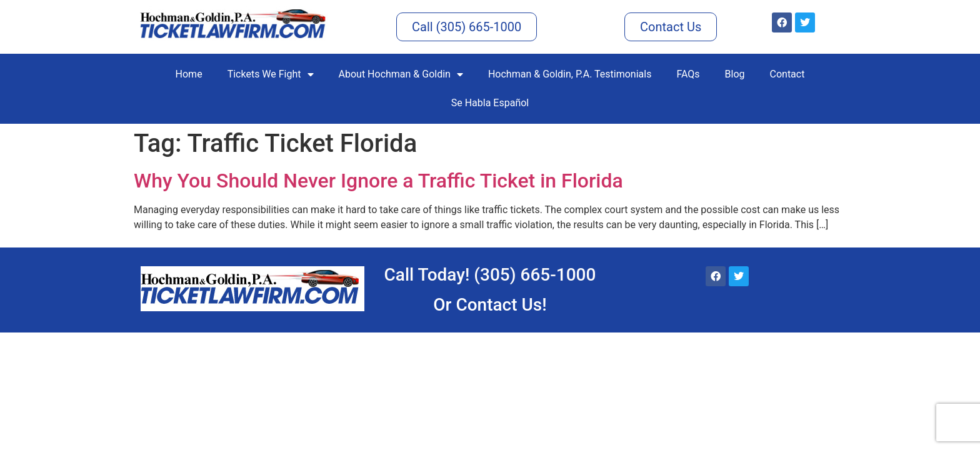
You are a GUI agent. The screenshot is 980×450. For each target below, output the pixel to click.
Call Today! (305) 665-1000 (490, 275)
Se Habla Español (490, 103)
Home (189, 74)
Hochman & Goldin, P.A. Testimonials (570, 74)
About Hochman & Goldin (401, 74)
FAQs (688, 74)
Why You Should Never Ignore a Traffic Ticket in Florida (378, 181)
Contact (787, 74)
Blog (735, 74)
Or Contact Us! (490, 305)
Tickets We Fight (271, 74)
